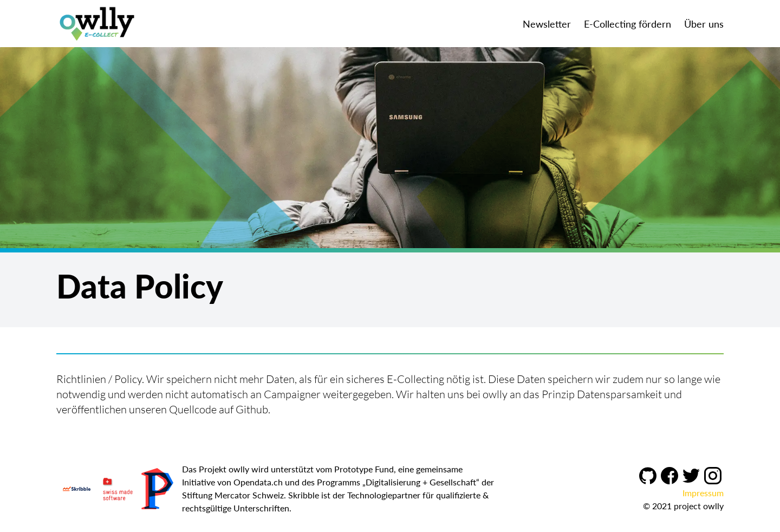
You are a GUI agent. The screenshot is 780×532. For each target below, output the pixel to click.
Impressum (703, 493)
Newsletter (547, 24)
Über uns (704, 24)
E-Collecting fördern (628, 24)
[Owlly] (97, 24)
